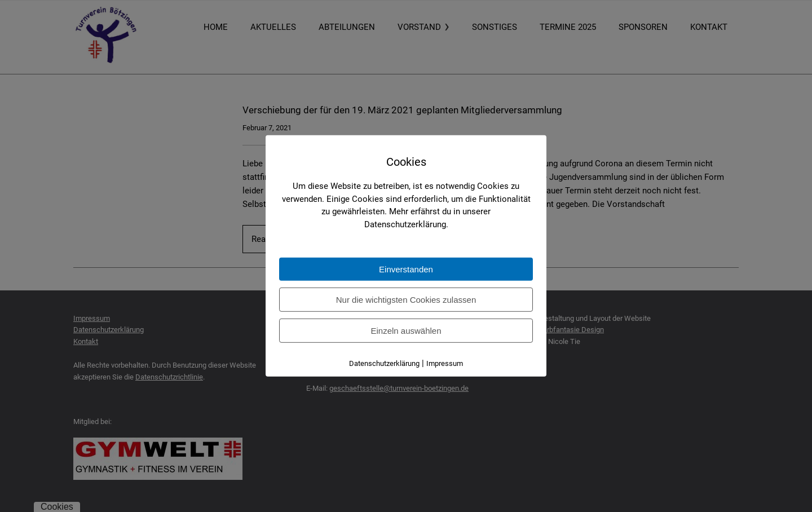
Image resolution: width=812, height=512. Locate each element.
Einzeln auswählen (406, 331)
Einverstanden (406, 269)
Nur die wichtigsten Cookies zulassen (406, 300)
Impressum (445, 363)
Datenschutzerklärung (384, 363)
